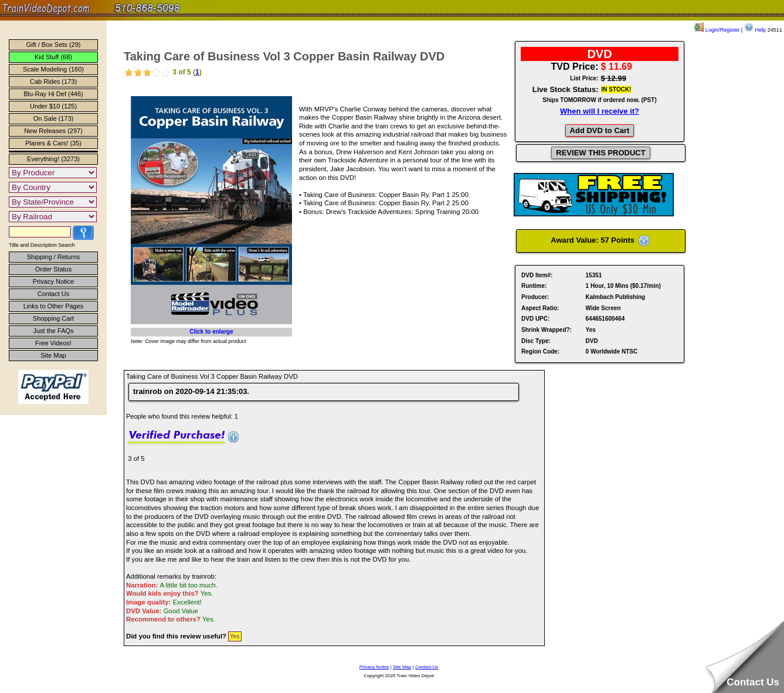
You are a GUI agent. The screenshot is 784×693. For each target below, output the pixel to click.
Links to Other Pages (54, 306)
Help (755, 30)
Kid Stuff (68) (53, 57)
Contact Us (53, 294)
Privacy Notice (53, 281)
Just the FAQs (53, 331)
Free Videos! (53, 343)
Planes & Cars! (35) (53, 143)
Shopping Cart (53, 318)
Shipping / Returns (54, 257)
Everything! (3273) (53, 159)
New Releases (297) (53, 131)
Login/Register (717, 30)
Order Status (53, 269)
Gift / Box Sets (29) (54, 45)
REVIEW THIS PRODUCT (600, 153)
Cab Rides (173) (53, 81)
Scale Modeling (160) (53, 69)
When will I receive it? (600, 111)
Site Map (53, 355)
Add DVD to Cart (600, 130)
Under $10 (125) (53, 106)
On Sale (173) (53, 118)
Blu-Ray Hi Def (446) (53, 94)
